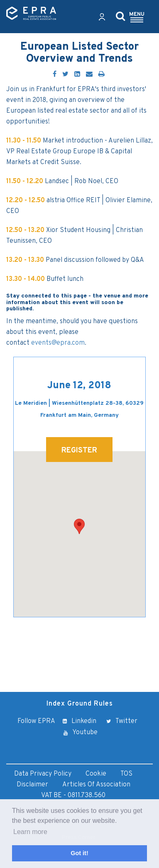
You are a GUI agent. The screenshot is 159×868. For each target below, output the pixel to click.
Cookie (96, 774)
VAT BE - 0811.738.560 (73, 795)
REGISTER (79, 451)
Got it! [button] (79, 853)
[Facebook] (55, 75)
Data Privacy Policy (43, 774)
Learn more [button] (30, 832)
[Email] (89, 75)
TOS (126, 774)
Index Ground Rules (80, 704)
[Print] (102, 75)
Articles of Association (96, 785)
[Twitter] (65, 75)
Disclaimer (32, 785)
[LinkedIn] (77, 75)
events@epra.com (58, 343)
